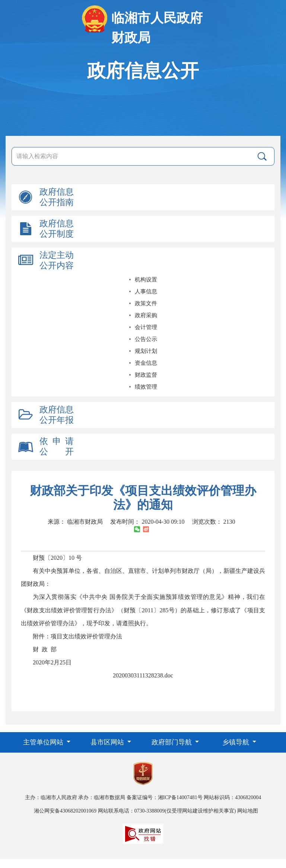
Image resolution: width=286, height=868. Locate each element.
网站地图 (248, 811)
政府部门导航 (173, 742)
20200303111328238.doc (143, 675)
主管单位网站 (44, 742)
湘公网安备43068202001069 (65, 811)
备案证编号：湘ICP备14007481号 (165, 797)
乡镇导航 (237, 742)
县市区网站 (108, 742)
